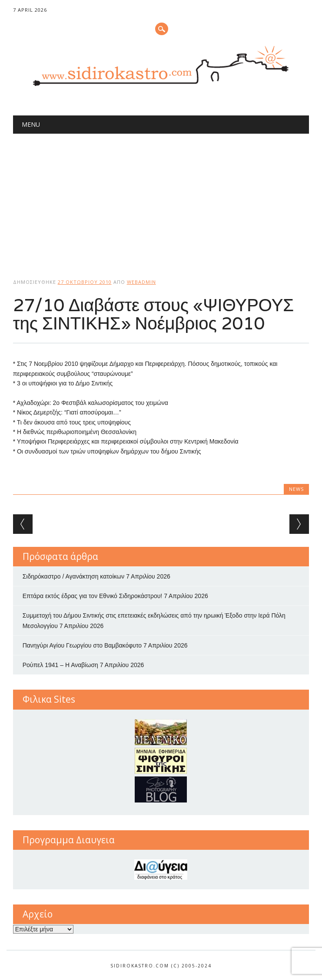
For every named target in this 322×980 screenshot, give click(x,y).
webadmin (141, 282)
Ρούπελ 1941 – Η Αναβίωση (60, 665)
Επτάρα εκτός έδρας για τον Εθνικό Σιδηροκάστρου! (93, 596)
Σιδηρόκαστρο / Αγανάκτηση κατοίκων (74, 576)
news (296, 489)
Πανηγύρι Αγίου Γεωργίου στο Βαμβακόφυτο (82, 645)
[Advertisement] (161, 199)
